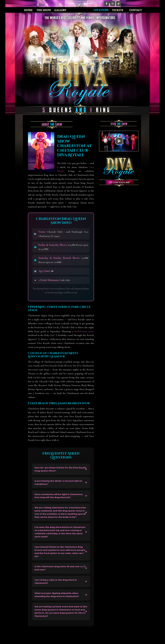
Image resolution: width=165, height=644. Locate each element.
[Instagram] (113, 4)
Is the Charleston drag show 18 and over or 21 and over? (60, 577)
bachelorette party (84, 331)
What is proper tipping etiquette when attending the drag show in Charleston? (58, 605)
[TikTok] (119, 4)
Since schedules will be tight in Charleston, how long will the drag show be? (60, 498)
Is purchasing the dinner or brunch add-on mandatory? (60, 484)
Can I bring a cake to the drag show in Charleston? (57, 591)
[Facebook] (107, 4)
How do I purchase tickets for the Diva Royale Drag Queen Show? (58, 470)
